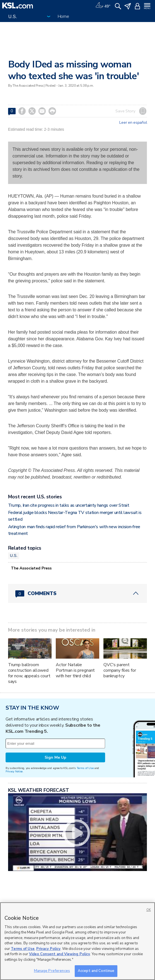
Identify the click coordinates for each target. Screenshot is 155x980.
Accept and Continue (96, 971)
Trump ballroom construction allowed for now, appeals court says (29, 673)
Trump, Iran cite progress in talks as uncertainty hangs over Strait (69, 505)
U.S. (14, 556)
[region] (77, 941)
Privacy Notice (14, 771)
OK (149, 910)
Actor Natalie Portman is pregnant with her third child (75, 670)
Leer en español (133, 123)
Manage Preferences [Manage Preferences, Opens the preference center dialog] (52, 971)
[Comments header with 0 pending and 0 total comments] (77, 593)
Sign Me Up (55, 757)
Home (63, 16)
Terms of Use (85, 768)
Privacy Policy (48, 949)
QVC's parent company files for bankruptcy (120, 670)
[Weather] (103, 6)
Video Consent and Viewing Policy (60, 954)
